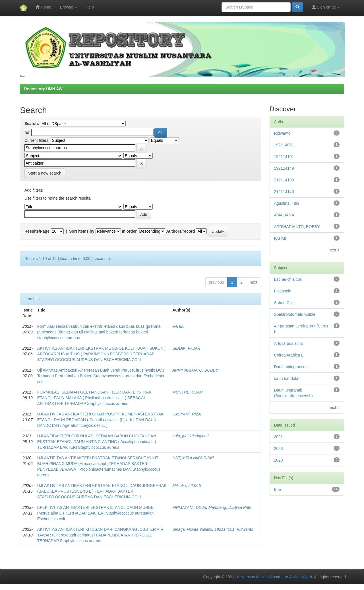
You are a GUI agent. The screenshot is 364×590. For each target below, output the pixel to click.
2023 (279, 448)
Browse (69, 7)
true (278, 489)
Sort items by (82, 231)
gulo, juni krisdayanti (190, 436)
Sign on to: (326, 7)
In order (129, 231)
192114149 (284, 168)
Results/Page (37, 231)
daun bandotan (287, 378)
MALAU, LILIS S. (187, 485)
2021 (279, 437)
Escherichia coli (288, 279)
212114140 (284, 192)
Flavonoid (283, 291)
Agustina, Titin (287, 203)
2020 (279, 460)
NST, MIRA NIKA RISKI (193, 458)
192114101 (224, 529)
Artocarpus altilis (289, 343)
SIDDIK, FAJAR (186, 348)
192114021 (284, 145)
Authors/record (180, 231)
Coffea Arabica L (289, 355)
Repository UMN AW (43, 89)
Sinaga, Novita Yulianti (192, 529)
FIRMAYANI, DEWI (189, 507)
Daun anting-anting (291, 367)
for (27, 132)
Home (43, 7)
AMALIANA (284, 215)
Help (90, 7)
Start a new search (45, 173)
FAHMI (178, 326)
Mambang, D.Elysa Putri (230, 507)
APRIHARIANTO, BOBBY (195, 370)
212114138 (284, 180)
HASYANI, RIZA (187, 414)
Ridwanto (245, 529)
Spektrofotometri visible (295, 314)
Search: (32, 124)
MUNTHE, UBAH (188, 392)
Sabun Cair (284, 303)
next (253, 282)
